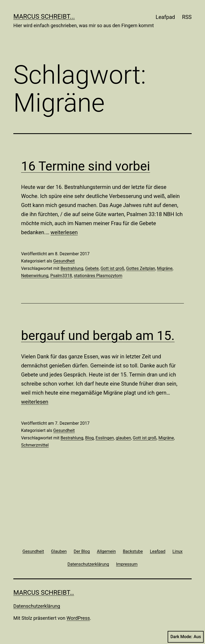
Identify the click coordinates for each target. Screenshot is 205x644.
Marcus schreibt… (44, 593)
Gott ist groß (113, 268)
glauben (123, 438)
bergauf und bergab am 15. (98, 336)
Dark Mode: (186, 637)
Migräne (165, 268)
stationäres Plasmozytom (98, 276)
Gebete (92, 268)
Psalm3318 (61, 276)
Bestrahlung (72, 268)
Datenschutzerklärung (37, 606)
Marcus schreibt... (44, 17)
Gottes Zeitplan (141, 268)
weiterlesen (64, 232)
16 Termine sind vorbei (86, 166)
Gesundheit (64, 261)
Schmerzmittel (35, 445)
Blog (89, 438)
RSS (187, 17)
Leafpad (165, 17)
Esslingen (105, 438)
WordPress (78, 618)
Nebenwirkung (35, 276)
